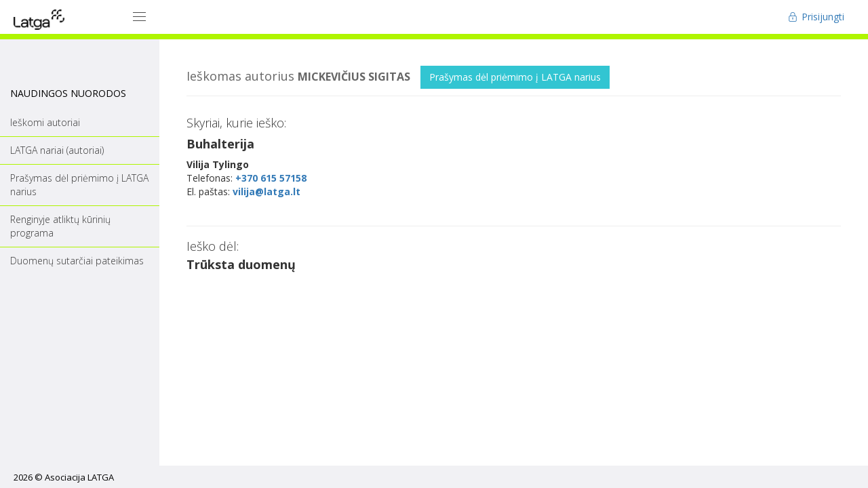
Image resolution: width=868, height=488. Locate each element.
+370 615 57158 (271, 178)
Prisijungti (816, 17)
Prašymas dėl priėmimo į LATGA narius (515, 77)
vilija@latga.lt (267, 191)
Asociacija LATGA (79, 477)
